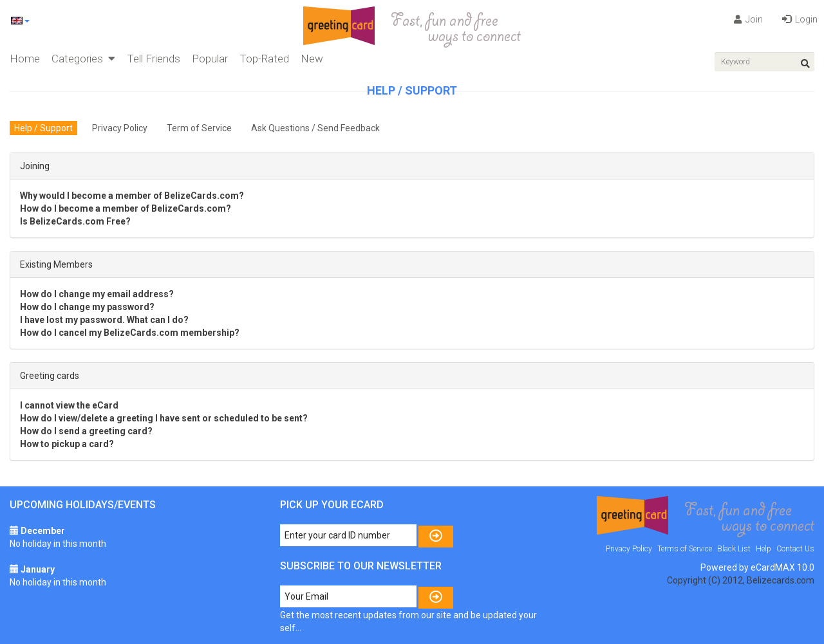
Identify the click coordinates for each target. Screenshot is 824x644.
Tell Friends (154, 59)
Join (748, 19)
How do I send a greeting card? (86, 431)
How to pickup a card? (67, 444)
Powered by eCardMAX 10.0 (757, 567)
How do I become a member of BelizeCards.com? (126, 208)
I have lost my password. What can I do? (104, 320)
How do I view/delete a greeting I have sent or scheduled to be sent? (164, 418)
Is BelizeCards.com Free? (75, 221)
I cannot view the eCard (69, 405)
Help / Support (43, 128)
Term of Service (199, 128)
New (312, 59)
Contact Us (795, 549)
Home (25, 59)
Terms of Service (685, 549)
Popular (210, 59)
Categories (83, 59)
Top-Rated (264, 59)
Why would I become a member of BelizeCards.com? (132, 196)
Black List (734, 549)
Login (800, 19)
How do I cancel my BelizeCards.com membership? (130, 333)
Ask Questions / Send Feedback (315, 128)
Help (763, 549)
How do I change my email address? (97, 294)
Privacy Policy (120, 128)
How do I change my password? (87, 307)
